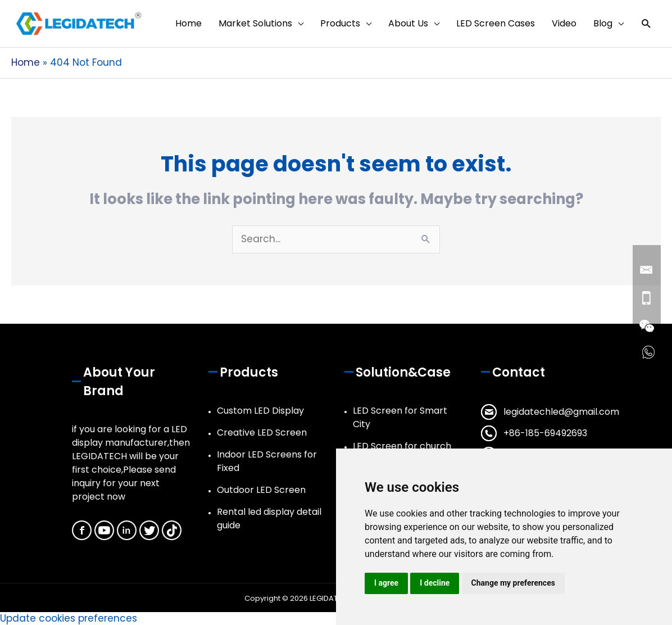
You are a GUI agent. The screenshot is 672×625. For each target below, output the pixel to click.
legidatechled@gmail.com (561, 412)
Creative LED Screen (262, 432)
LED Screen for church (402, 446)
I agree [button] (386, 583)
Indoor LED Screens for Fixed (267, 461)
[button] (646, 24)
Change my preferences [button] (513, 583)
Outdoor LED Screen (261, 490)
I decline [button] (435, 583)
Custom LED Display (260, 411)
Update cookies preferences (69, 618)
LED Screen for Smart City (400, 417)
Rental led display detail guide (269, 518)
